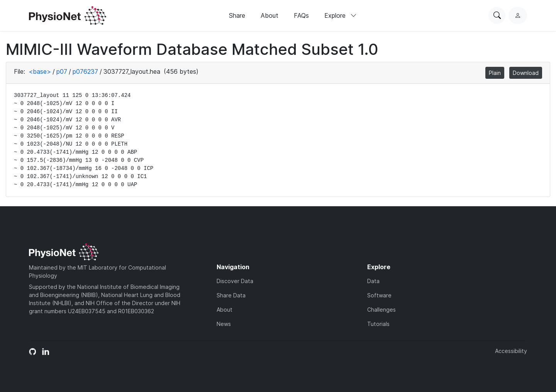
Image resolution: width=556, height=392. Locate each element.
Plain (495, 73)
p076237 (85, 71)
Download (526, 73)
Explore (341, 15)
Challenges (381, 310)
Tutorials (378, 324)
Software (379, 295)
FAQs (301, 15)
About (270, 15)
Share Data (231, 295)
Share (237, 15)
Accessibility (511, 351)
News (224, 324)
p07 (62, 71)
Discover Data (235, 281)
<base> (40, 71)
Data (373, 281)
